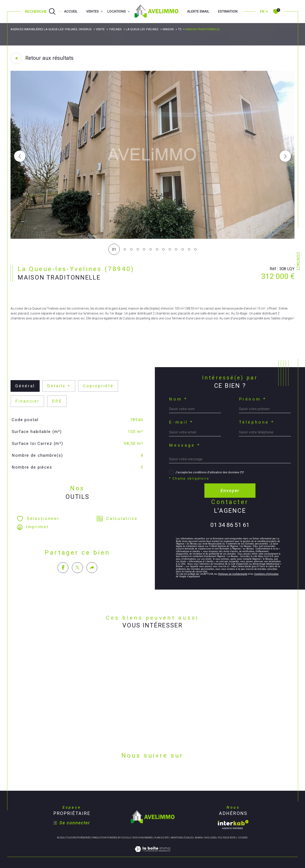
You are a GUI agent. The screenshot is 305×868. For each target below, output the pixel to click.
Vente (100, 29)
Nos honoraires (143, 838)
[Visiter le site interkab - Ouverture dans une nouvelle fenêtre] (233, 825)
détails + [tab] (59, 386)
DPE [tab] (57, 401)
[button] (285, 156)
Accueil (71, 11)
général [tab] (25, 386)
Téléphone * (257, 422)
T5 (180, 29)
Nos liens (210, 838)
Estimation (228, 11)
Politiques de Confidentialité (233, 574)
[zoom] (152, 238)
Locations (117, 11)
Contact (298, 261)
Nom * (178, 399)
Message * (185, 445)
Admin (199, 838)
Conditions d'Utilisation (266, 574)
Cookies (243, 838)
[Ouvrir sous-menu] (102, 11)
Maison (168, 29)
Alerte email (198, 11)
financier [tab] (27, 401)
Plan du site (162, 838)
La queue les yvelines (142, 29)
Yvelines (115, 29)
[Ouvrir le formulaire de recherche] (40, 12)
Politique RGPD (227, 838)
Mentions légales (182, 838)
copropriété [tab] (98, 386)
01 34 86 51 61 (230, 525)
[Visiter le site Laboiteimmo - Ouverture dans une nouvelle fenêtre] (152, 854)
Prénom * (253, 399)
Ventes (92, 11)
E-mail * (181, 422)
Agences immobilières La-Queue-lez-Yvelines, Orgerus (51, 29)
